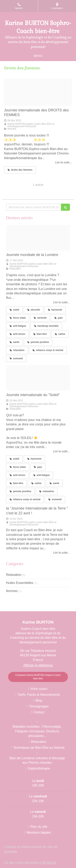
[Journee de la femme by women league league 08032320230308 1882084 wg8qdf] (38, 92)
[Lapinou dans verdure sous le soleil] (38, 378)
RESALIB (49, 863)
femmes (12, 591)
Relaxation (14, 575)
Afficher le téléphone (38, 665)
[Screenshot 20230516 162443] (38, 238)
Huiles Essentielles (20, 583)
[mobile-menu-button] (38, 56)
